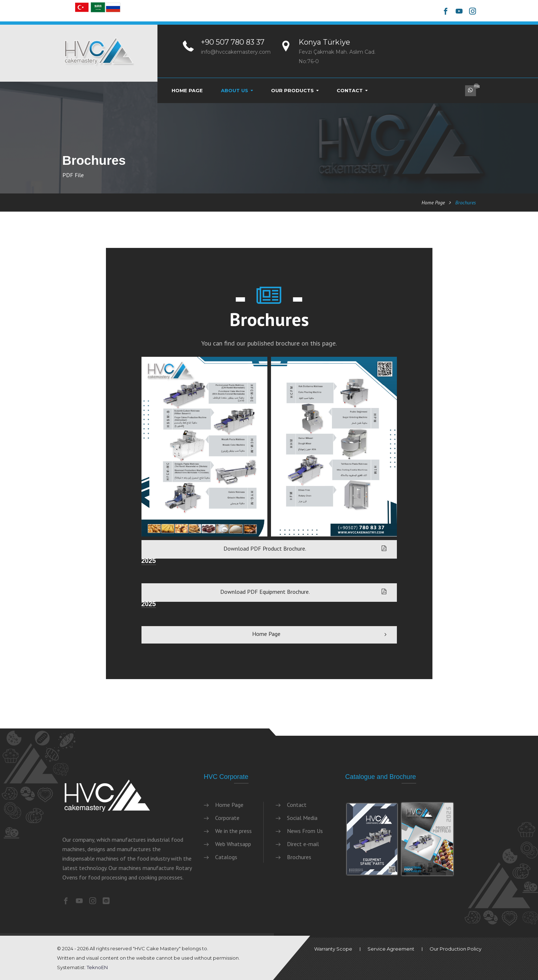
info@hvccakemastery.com (236, 52)
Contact (350, 90)
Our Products (292, 90)
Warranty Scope (333, 949)
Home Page (187, 90)
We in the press (233, 831)
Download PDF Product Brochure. (305, 548)
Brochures (299, 857)
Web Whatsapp (233, 844)
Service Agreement (391, 949)
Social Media (302, 818)
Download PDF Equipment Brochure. (303, 592)
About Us (235, 90)
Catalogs (226, 857)
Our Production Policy (455, 949)
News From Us (305, 831)
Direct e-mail (303, 844)
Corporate (227, 818)
